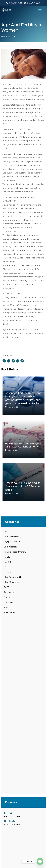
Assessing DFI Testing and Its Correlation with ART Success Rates (23, 486)
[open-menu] (40, 10)
